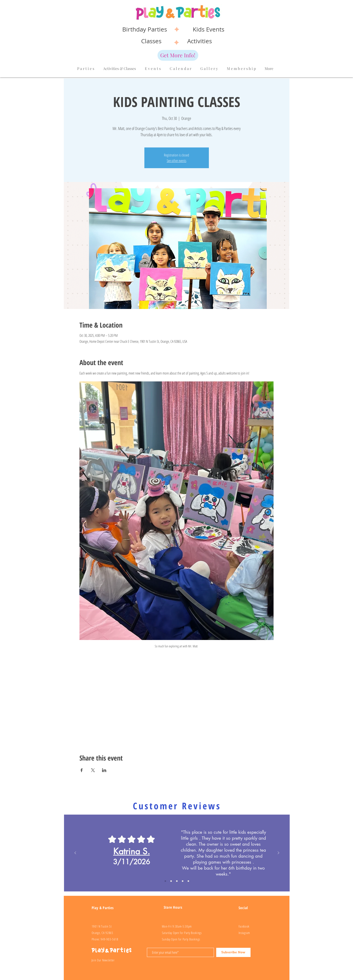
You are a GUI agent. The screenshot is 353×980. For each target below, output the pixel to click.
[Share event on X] (93, 770)
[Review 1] (171, 881)
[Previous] (75, 853)
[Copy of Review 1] (165, 881)
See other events (176, 161)
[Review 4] (188, 881)
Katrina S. (132, 851)
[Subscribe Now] (233, 952)
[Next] (278, 853)
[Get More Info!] (178, 55)
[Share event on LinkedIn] (104, 770)
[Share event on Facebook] (82, 770)
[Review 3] (183, 881)
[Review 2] (177, 881)
